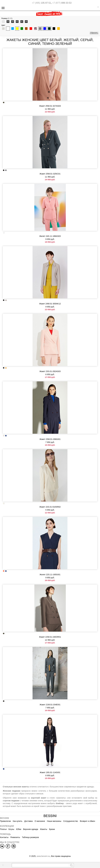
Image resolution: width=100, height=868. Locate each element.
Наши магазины (54, 821)
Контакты (4, 837)
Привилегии (5, 821)
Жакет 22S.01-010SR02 (50, 507)
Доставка (28, 821)
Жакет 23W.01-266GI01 (50, 439)
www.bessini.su (43, 856)
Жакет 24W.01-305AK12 (50, 304)
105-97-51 (41, 3)
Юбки (19, 829)
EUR (10, 18)
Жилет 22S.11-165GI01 (50, 575)
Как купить (18, 821)
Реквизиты (15, 837)
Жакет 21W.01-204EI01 (50, 705)
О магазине (40, 821)
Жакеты (44, 829)
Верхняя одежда (31, 829)
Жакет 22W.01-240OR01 (50, 637)
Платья (3, 829)
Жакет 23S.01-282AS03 (50, 371)
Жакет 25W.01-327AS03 (50, 106)
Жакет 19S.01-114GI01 (50, 772)
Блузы (11, 829)
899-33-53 (62, 3)
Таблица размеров (30, 837)
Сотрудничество (71, 821)
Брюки (52, 829)
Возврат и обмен (87, 821)
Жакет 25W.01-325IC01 (50, 174)
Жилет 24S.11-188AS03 (50, 236)
